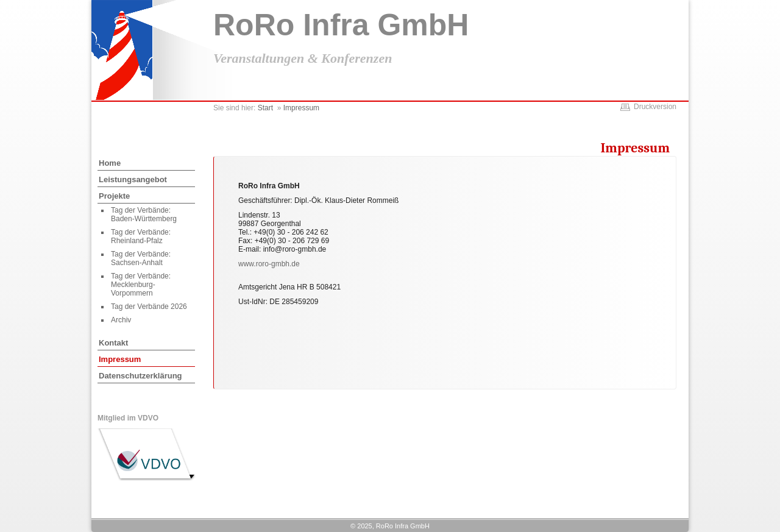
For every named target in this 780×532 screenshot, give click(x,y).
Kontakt (113, 343)
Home (110, 163)
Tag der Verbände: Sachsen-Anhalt (141, 258)
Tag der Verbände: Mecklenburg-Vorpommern (141, 285)
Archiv (121, 320)
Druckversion (655, 107)
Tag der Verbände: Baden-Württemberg (144, 215)
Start (265, 108)
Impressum (120, 359)
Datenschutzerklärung (140, 376)
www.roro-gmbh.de (269, 264)
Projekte (114, 196)
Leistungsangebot (133, 179)
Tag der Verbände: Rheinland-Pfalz (141, 236)
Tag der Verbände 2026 (149, 307)
